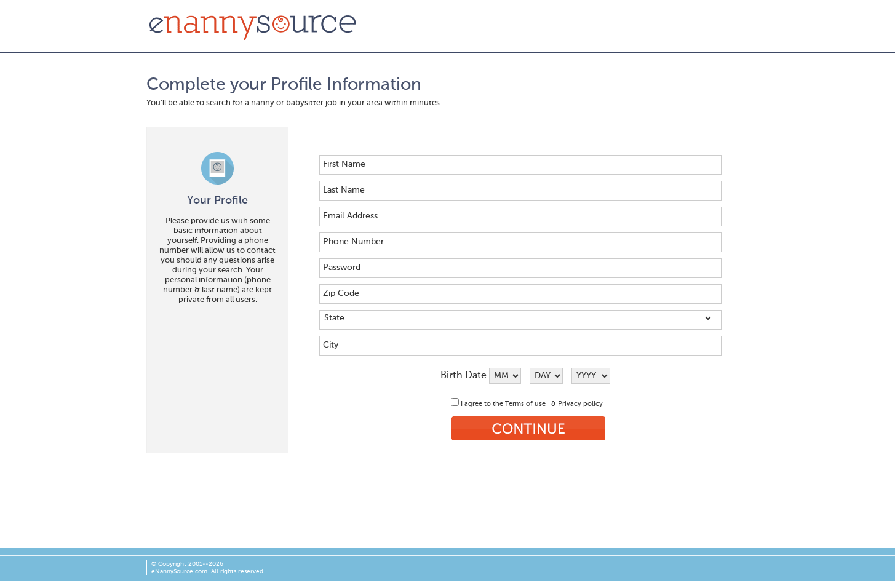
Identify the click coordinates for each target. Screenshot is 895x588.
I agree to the (483, 404)
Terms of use (525, 404)
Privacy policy (580, 404)
